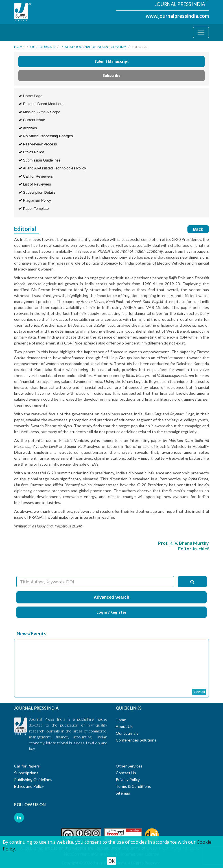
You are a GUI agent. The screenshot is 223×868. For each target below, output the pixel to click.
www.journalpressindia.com (177, 16)
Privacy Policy (128, 779)
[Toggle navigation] (201, 32)
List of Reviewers (35, 184)
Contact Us (126, 773)
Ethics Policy (31, 152)
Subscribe (112, 76)
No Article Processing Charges (46, 136)
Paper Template (33, 209)
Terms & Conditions (133, 786)
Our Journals (43, 47)
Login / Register (111, 612)
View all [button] (199, 692)
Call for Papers (27, 766)
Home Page (30, 96)
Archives (28, 128)
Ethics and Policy (29, 786)
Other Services (129, 766)
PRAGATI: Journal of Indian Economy (93, 47)
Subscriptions (26, 773)
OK (111, 861)
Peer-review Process (38, 144)
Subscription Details (37, 192)
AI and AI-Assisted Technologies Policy (52, 168)
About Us (124, 726)
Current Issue (32, 120)
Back (198, 229)
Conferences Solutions (136, 740)
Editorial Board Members (41, 104)
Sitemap (123, 793)
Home (19, 47)
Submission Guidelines (39, 160)
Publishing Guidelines (33, 779)
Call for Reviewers (36, 176)
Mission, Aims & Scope (39, 112)
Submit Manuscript (112, 61)
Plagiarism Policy (35, 200)
